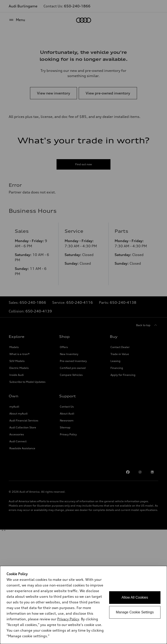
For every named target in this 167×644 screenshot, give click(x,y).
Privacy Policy (68, 619)
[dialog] (83, 605)
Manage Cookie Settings (135, 612)
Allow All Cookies (135, 597)
